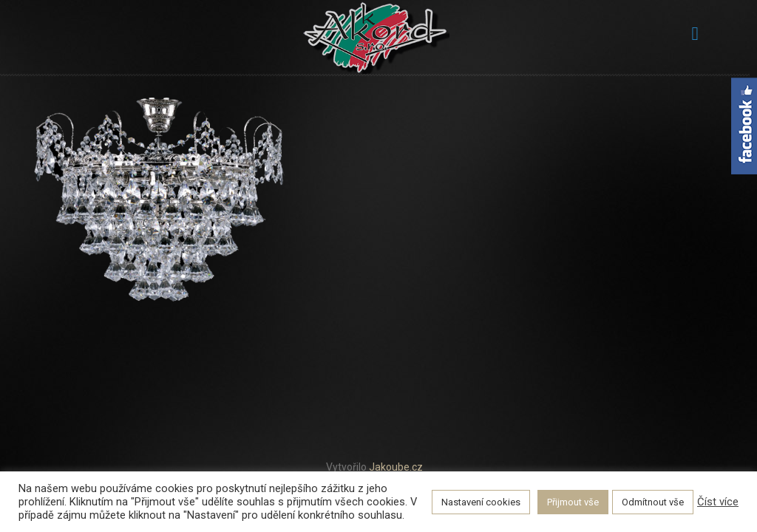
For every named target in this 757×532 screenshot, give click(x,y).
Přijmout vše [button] (573, 502)
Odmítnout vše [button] (653, 502)
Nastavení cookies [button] (481, 502)
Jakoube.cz (396, 467)
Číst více (718, 502)
